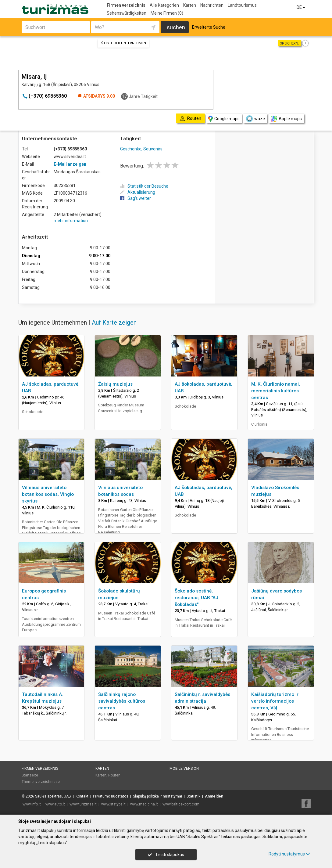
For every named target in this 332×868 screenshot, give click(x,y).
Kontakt (82, 796)
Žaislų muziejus (115, 384)
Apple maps (286, 119)
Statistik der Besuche (144, 186)
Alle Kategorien (164, 5)
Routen (114, 775)
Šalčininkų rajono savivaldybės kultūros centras (122, 701)
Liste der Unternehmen (123, 43)
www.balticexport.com (181, 804)
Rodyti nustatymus (289, 854)
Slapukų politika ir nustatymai (157, 796)
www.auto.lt (55, 804)
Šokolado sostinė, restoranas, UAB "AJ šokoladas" (196, 598)
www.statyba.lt (113, 804)
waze (255, 119)
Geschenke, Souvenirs (141, 149)
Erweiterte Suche (209, 27)
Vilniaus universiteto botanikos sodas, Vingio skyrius (48, 494)
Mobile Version (184, 769)
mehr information (71, 221)
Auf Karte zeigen (114, 322)
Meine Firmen (167, 13)
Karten (190, 5)
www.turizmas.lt (83, 804)
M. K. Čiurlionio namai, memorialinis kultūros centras (276, 391)
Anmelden (214, 796)
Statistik (193, 796)
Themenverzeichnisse (41, 782)
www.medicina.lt (144, 804)
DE (301, 7)
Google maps (224, 119)
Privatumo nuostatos (111, 796)
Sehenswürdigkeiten (127, 13)
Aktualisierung (138, 192)
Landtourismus (242, 5)
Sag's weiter (136, 198)
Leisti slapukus (166, 855)
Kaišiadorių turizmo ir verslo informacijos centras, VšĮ (275, 701)
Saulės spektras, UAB (53, 796)
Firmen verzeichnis (126, 5)
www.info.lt (32, 804)
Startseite (30, 775)
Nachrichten (212, 5)
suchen (176, 27)
